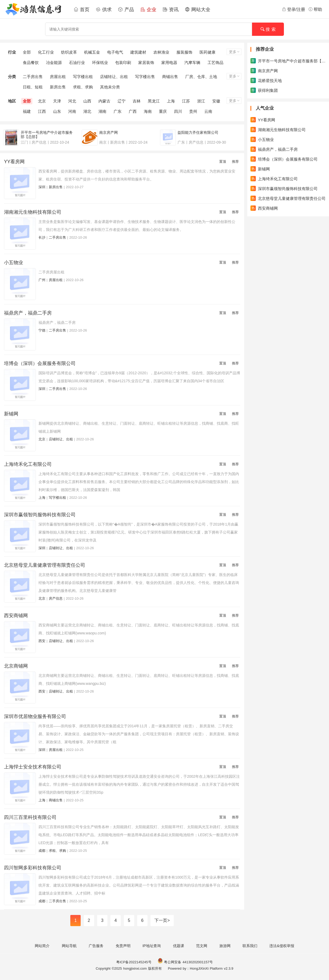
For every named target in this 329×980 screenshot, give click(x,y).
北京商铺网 (16, 666)
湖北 (87, 111)
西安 (42, 641)
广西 (133, 111)
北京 (42, 101)
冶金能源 (54, 63)
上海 (171, 101)
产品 (126, 10)
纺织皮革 (69, 52)
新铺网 (11, 414)
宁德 (42, 330)
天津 (57, 101)
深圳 (42, 187)
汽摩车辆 (192, 63)
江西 (42, 111)
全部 (27, 52)
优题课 (179, 946)
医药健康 (207, 52)
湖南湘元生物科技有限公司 (33, 212)
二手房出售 (33, 77)
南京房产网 (264, 71)
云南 (208, 111)
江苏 (186, 101)
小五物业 (14, 263)
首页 (81, 10)
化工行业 (46, 52)
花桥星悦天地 (266, 80)
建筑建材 (138, 52)
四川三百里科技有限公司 (30, 817)
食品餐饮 (31, 63)
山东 (57, 111)
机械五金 (92, 52)
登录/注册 (293, 9)
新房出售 (58, 87)
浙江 (201, 101)
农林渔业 (161, 52)
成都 (42, 851)
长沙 (42, 237)
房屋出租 (58, 77)
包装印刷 (123, 63)
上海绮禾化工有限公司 (28, 464)
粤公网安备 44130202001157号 (185, 962)
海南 (148, 111)
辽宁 (122, 101)
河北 (72, 101)
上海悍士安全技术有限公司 (33, 767)
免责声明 (123, 946)
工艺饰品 (215, 63)
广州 (42, 280)
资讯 (171, 10)
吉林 (137, 101)
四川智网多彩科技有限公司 (33, 868)
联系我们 (250, 946)
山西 (87, 101)
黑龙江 (154, 101)
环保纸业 (100, 63)
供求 (104, 10)
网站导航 (69, 946)
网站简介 (42, 946)
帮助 (315, 9)
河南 (72, 111)
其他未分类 (110, 87)
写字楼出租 (83, 77)
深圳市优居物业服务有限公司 (35, 716)
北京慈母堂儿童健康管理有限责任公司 (45, 565)
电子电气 (115, 52)
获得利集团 (264, 90)
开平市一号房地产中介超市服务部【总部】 (288, 61)
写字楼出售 (145, 77)
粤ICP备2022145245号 (134, 962)
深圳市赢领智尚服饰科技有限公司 (40, 515)
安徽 (216, 101)
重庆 (163, 111)
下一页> (162, 920)
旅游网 (225, 946)
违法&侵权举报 (282, 946)
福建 (27, 111)
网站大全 (198, 10)
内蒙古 (104, 101)
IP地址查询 (152, 946)
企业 (148, 10)
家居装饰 (146, 63)
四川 (178, 111)
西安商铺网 (16, 616)
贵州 (193, 111)
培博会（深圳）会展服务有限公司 (40, 363)
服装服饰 (184, 52)
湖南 (102, 111)
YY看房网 (14, 162)
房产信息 (56, 598)
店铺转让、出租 (114, 77)
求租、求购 (83, 87)
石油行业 (77, 63)
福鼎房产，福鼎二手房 (28, 313)
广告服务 (96, 946)
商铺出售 (170, 77)
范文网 (202, 946)
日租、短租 (33, 87)
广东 (118, 111)
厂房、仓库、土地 (201, 77)
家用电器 (169, 63)
